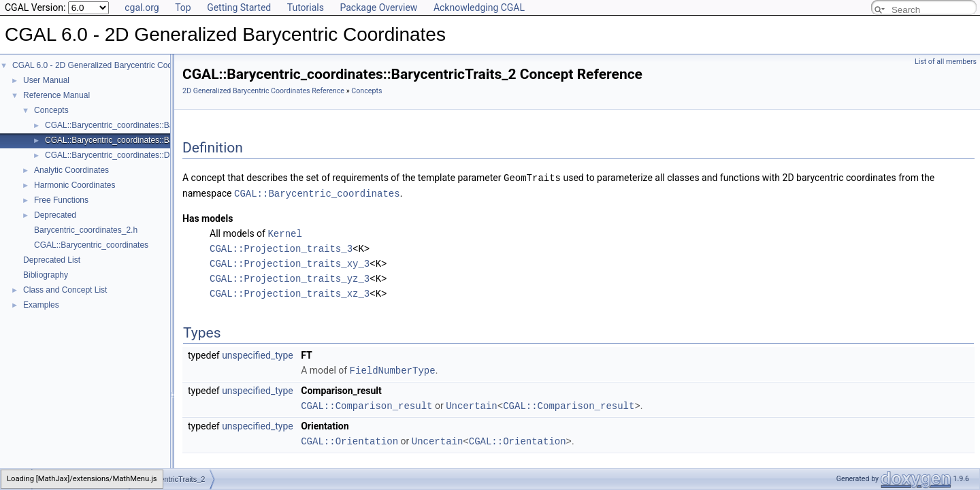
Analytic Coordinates (71, 170)
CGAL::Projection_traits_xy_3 (290, 262)
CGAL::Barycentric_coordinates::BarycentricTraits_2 (140, 140)
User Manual (46, 80)
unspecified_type (258, 353)
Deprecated (55, 215)
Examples (41, 305)
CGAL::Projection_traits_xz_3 (290, 292)
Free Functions (61, 200)
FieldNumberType (393, 368)
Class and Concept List (65, 290)
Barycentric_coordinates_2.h (86, 230)
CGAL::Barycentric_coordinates (91, 245)
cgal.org (142, 7)
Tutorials (306, 7)
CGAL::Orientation (349, 437)
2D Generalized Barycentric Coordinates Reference (263, 91)
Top (183, 7)
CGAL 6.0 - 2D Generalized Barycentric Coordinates (107, 65)
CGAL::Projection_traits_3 (281, 247)
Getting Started (239, 7)
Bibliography (46, 275)
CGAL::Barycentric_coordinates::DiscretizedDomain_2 (143, 155)
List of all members (946, 62)
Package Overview (378, 7)
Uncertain (472, 403)
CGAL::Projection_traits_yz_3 (290, 277)
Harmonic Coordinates (75, 185)
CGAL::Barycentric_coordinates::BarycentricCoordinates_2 (151, 125)
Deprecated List (52, 260)
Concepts (51, 110)
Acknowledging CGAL (479, 7)
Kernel (284, 232)
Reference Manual (56, 95)
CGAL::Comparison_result (366, 403)
